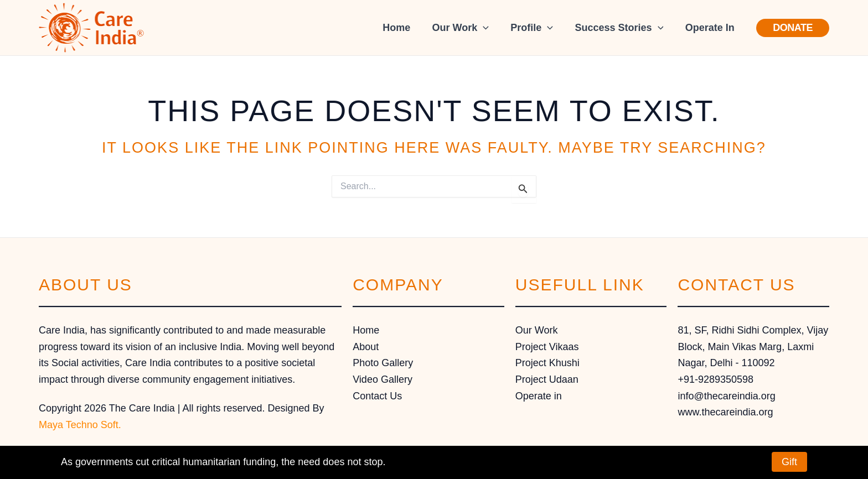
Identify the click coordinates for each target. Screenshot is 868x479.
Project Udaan (547, 379)
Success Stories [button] (622, 28)
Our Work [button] (467, 28)
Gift (789, 462)
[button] (490, 28)
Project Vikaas (547, 347)
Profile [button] (537, 28)
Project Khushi (547, 363)
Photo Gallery (383, 363)
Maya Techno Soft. (80, 425)
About (366, 347)
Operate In (711, 28)
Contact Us (377, 396)
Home (405, 28)
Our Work (537, 330)
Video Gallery (383, 379)
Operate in (539, 396)
